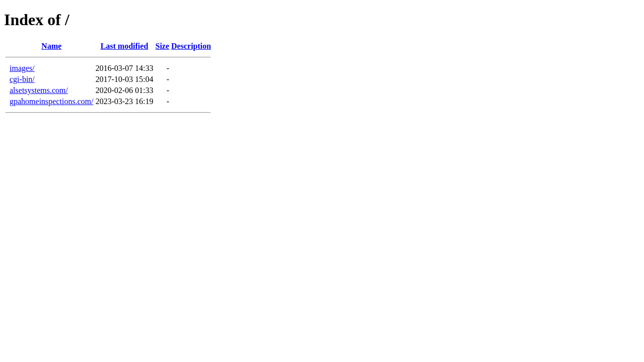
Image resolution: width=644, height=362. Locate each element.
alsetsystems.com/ (39, 90)
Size (163, 46)
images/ (22, 68)
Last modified (125, 46)
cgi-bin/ (22, 79)
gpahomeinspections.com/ (52, 101)
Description (191, 46)
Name (51, 46)
